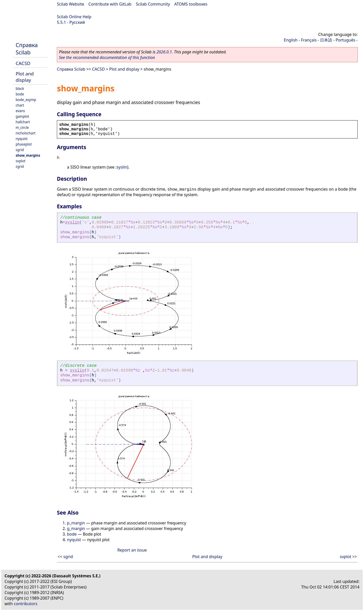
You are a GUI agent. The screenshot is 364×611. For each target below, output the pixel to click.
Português (346, 40)
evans (20, 111)
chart (20, 105)
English (291, 40)
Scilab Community (153, 4)
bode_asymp (26, 100)
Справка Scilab (27, 49)
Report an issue (132, 550)
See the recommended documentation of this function (107, 57)
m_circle (22, 127)
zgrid (20, 166)
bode (20, 94)
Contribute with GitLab (110, 4)
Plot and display (25, 77)
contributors (26, 604)
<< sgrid (65, 557)
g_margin (76, 528)
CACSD (23, 63)
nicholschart (26, 133)
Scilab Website (71, 4)
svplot (20, 161)
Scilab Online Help (74, 17)
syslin (122, 167)
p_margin (76, 523)
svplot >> (348, 557)
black (20, 88)
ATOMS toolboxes (191, 4)
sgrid (20, 150)
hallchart (23, 122)
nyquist (22, 139)
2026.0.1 (164, 52)
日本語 (326, 40)
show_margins (28, 155)
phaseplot (24, 144)
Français (309, 40)
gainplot (22, 116)
